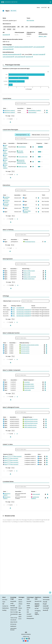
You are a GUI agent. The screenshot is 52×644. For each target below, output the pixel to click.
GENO (20, 615)
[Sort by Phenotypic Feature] (28, 143)
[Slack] (25, 639)
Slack (45, 602)
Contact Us (5, 606)
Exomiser (29, 601)
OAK (28, 610)
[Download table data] (10, 122)
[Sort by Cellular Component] (35, 380)
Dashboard (13, 626)
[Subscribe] (22, 639)
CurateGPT (29, 616)
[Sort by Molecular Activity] (30, 343)
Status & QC (14, 610)
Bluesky (45, 610)
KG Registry (38, 611)
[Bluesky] (28, 641)
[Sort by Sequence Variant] (13, 454)
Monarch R (14, 608)
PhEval (28, 604)
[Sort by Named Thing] (30, 269)
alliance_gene (43, 36)
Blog (45, 604)
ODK (28, 612)
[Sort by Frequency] (43, 143)
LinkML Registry (37, 614)
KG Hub (37, 609)
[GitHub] (29, 639)
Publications (5, 608)
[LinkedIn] (24, 641)
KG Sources (13, 624)
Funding (4, 610)
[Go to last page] (17, 175)
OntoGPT (29, 614)
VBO (20, 612)
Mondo (20, 600)
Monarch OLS (38, 601)
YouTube (46, 608)
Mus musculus (30, 20)
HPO (20, 606)
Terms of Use (14, 618)
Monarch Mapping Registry (37, 605)
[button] (40, 147)
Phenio (20, 608)
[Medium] (27, 639)
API (12, 604)
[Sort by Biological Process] (33, 417)
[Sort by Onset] (48, 143)
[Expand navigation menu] (50, 2)
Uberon (20, 602)
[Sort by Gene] (7, 108)
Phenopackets (30, 618)
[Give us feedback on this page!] (50, 593)
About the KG (14, 622)
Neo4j (12, 606)
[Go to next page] (14, 175)
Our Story (5, 600)
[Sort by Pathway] (29, 239)
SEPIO (20, 617)
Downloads (13, 601)
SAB (3, 604)
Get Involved (46, 600)
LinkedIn (46, 606)
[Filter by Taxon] (40, 135)
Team (4, 602)
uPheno (20, 604)
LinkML (28, 606)
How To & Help (14, 612)
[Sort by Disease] (32, 108)
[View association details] (47, 110)
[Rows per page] (13, 116)
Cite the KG (13, 620)
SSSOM (28, 608)
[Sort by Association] (24, 108)
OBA (20, 610)
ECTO (20, 619)
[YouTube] (26, 641)
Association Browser (13, 629)
